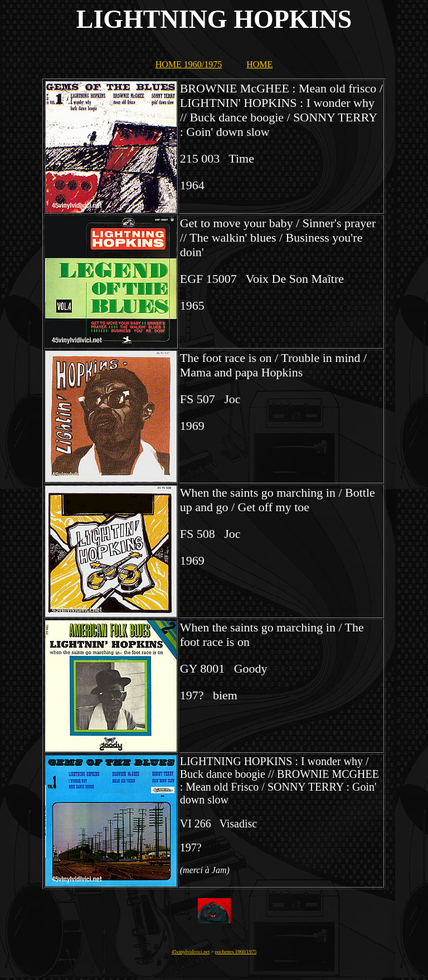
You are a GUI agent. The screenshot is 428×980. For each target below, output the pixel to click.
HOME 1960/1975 (189, 64)
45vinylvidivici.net (191, 952)
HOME (259, 64)
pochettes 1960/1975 (236, 952)
